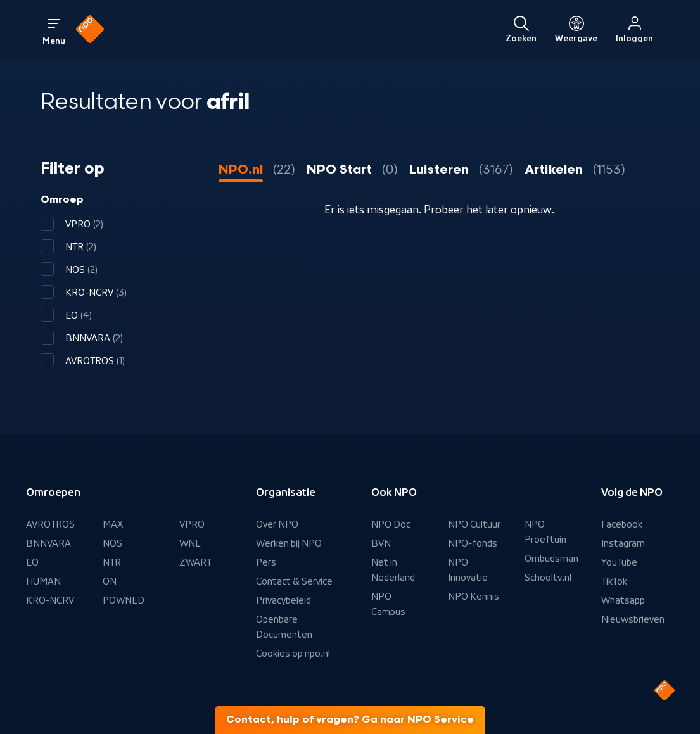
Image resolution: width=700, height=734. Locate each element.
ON (110, 581)
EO (32, 562)
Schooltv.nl (548, 578)
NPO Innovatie (468, 570)
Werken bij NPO (289, 543)
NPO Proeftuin (545, 532)
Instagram (623, 543)
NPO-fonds (473, 543)
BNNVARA (48, 543)
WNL (190, 543)
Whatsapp (623, 600)
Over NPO (277, 524)
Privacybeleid (283, 600)
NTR (112, 562)
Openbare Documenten (284, 627)
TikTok (614, 581)
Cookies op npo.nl (293, 654)
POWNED (124, 600)
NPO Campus (388, 604)
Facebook (622, 524)
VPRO (192, 524)
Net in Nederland (393, 570)
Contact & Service (294, 581)
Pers (266, 562)
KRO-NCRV (50, 600)
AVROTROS (50, 524)
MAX (113, 524)
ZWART (195, 562)
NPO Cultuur (474, 524)
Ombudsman (551, 559)
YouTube (619, 562)
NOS (112, 543)
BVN (381, 543)
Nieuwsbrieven (633, 619)
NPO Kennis (474, 597)
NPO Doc (391, 524)
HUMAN (43, 581)
